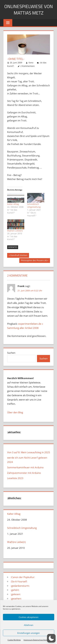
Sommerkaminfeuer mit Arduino (25, 467)
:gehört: (15, 590)
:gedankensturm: (20, 586)
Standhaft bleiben (19, 256)
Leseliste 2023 (15, 478)
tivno (31, 63)
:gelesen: (16, 594)
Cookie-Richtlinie (14, 640)
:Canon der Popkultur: (23, 577)
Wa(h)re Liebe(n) (15, 231)
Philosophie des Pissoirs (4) (34, 261)
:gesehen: (16, 599)
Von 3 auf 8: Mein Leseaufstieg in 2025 (29, 452)
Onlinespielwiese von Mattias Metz (29, 10)
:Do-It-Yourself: (19, 581)
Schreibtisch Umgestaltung (34, 205)
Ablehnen (29, 625)
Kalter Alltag (13, 204)
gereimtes (13, 247)
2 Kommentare (27, 66)
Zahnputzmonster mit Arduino (24, 473)
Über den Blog (15, 412)
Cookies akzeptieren (29, 617)
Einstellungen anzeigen (28, 633)
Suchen (11, 353)
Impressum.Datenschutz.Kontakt (36, 640)
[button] (51, 638)
